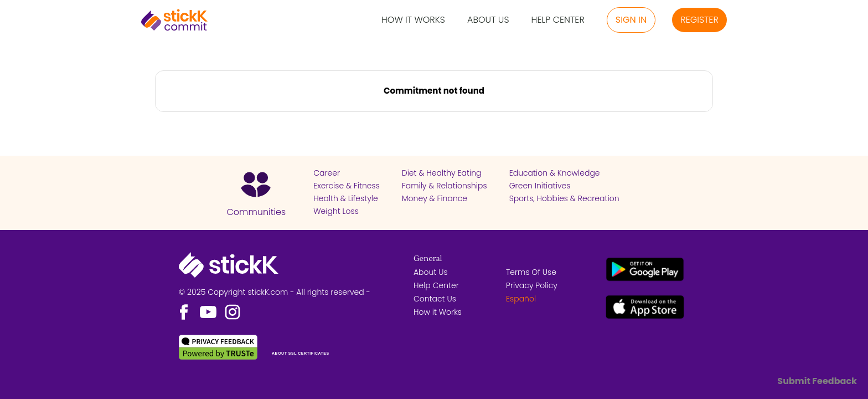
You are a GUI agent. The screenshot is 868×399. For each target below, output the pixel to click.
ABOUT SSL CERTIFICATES (301, 353)
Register (699, 20)
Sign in (631, 20)
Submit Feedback (817, 381)
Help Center (558, 20)
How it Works (413, 20)
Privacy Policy (532, 285)
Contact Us (435, 299)
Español (521, 299)
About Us (488, 20)
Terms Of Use (531, 272)
